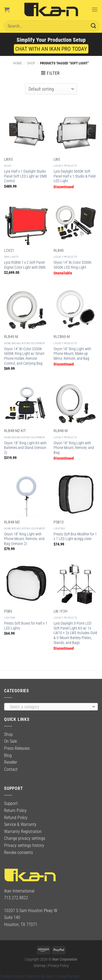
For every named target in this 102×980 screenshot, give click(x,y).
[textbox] (50, 707)
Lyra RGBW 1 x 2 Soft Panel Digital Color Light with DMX (25, 265)
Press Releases (17, 748)
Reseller (11, 762)
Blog (8, 755)
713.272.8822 (16, 898)
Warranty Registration (23, 831)
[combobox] (51, 707)
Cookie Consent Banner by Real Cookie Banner (40, 976)
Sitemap (40, 966)
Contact (11, 769)
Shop (31, 63)
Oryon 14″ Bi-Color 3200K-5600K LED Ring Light (73, 265)
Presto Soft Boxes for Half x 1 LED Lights (26, 626)
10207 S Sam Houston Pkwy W (31, 911)
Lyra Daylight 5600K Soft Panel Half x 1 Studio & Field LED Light (75, 176)
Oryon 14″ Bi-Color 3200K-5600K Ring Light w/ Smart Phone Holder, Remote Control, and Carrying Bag (24, 356)
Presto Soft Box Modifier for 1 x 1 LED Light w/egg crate (75, 537)
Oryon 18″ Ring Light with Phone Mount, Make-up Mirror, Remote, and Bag (72, 354)
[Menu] (95, 9)
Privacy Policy (58, 966)
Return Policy (15, 810)
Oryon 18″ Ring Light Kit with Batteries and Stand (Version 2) (25, 448)
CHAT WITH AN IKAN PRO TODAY (51, 49)
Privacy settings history (24, 845)
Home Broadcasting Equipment (25, 343)
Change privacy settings (25, 838)
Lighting (59, 528)
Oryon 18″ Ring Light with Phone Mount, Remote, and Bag (74, 448)
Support (11, 803)
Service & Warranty (20, 824)
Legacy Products (65, 166)
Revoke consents (18, 852)
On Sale (10, 741)
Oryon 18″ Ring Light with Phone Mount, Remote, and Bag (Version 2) (24, 539)
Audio (8, 166)
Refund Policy (16, 818)
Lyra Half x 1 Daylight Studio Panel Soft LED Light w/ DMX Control (26, 176)
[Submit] (94, 26)
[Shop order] (51, 89)
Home (17, 63)
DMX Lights (11, 257)
